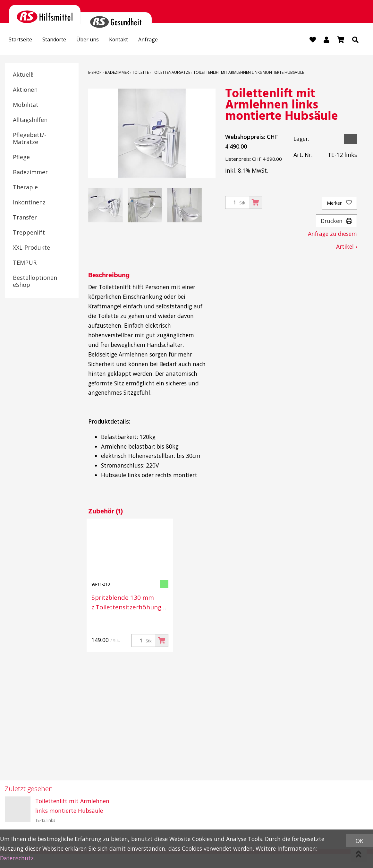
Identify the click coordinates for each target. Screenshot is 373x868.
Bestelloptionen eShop (35, 282)
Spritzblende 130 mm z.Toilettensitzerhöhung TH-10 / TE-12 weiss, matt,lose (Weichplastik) (126, 603)
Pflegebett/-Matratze (30, 139)
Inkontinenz (29, 203)
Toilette (140, 73)
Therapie (25, 188)
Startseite (22, 40)
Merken (339, 204)
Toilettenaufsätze (171, 73)
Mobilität (26, 105)
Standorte (60, 40)
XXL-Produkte (31, 248)
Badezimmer (30, 173)
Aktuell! (23, 75)
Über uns (96, 40)
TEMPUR (25, 263)
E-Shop (95, 73)
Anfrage (163, 40)
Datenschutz (17, 858)
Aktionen (25, 90)
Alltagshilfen (30, 120)
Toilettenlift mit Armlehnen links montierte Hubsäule (249, 73)
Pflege (21, 158)
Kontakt (131, 40)
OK (360, 841)
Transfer (25, 218)
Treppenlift (29, 233)
